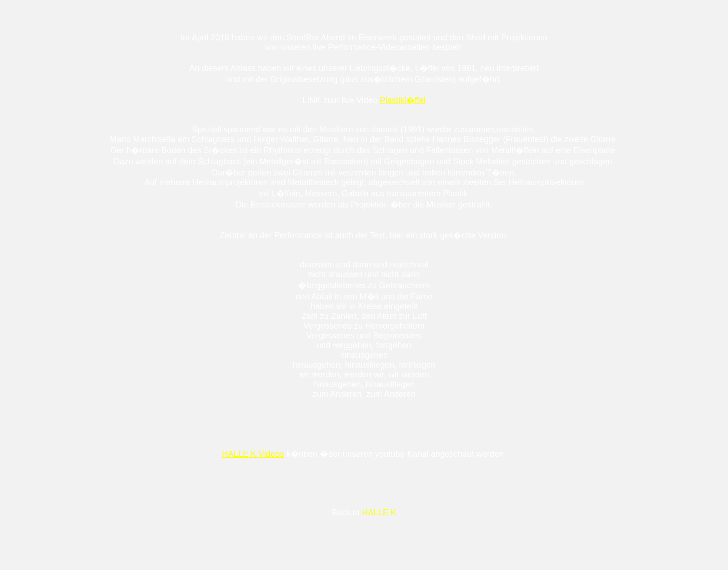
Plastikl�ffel (403, 100)
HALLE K (379, 512)
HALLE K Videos (253, 454)
